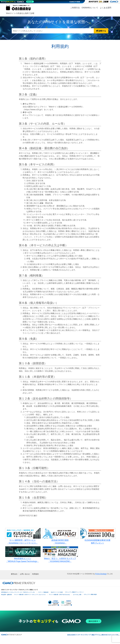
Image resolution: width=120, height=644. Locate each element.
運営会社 (14, 574)
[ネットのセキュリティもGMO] (18, 2)
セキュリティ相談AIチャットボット (74, 592)
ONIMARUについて (90, 8)
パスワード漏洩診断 (43, 592)
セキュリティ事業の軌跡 (90, 594)
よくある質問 (106, 8)
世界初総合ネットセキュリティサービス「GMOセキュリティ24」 (18, 592)
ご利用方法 (75, 8)
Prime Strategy (101, 574)
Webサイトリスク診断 (57, 592)
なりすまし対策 (77, 594)
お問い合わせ (25, 574)
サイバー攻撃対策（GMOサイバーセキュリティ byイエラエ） (30, 594)
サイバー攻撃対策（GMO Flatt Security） (60, 594)
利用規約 (36, 574)
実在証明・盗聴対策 (6, 594)
